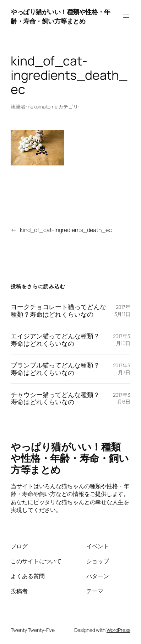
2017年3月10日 (122, 340)
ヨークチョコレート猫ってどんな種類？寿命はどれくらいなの (58, 310)
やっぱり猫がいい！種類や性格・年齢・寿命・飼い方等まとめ (60, 16)
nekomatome (42, 107)
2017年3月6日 (122, 398)
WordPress (118, 630)
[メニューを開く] (126, 16)
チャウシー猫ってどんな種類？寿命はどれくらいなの (55, 398)
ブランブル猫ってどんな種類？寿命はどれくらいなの (55, 369)
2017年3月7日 (122, 369)
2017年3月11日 (123, 310)
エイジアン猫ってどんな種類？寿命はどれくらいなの (55, 340)
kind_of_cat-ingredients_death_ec (66, 230)
